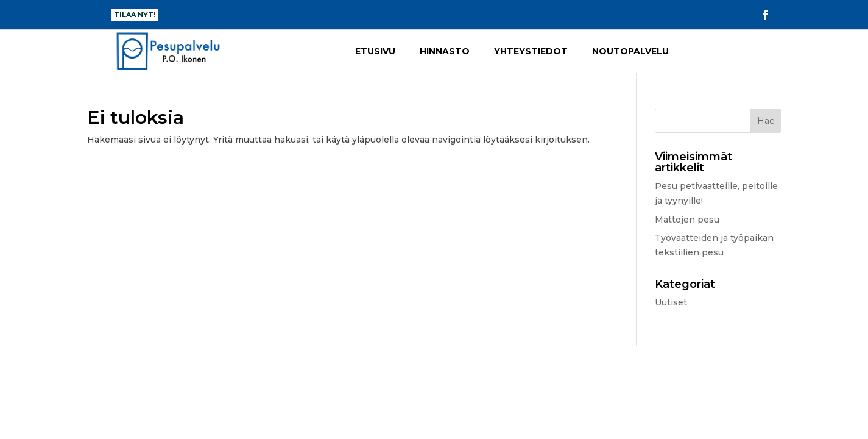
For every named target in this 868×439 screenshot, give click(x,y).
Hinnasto (445, 51)
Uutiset (671, 302)
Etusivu (375, 51)
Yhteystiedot (531, 51)
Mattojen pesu (687, 220)
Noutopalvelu (630, 51)
